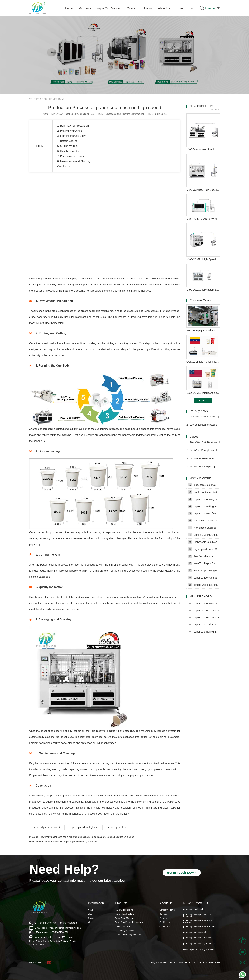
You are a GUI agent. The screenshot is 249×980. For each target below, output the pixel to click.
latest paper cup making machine (198, 949)
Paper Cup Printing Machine (128, 935)
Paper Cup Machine (124, 910)
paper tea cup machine (204, 610)
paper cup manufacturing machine (204, 513)
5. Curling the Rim (67, 146)
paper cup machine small (195, 932)
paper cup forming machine (204, 499)
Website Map (36, 963)
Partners (163, 918)
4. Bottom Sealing (67, 141)
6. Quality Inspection (69, 151)
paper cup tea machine (204, 617)
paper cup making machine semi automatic (205, 632)
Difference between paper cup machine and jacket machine (203, 418)
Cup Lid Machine (123, 926)
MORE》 (215, 109)
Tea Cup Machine (201, 556)
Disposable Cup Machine (204, 542)
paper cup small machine (205, 624)
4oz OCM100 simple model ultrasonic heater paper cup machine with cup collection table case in (203, 452)
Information (96, 903)
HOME (52, 99)
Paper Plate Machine (125, 914)
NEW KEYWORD (196, 903)
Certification (165, 922)
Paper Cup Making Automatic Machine (204, 570)
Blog (61, 99)
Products (121, 903)
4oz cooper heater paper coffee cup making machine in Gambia (201, 460)
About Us (166, 903)
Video (91, 922)
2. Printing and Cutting (70, 131)
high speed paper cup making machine (204, 528)
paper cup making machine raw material (198, 921)
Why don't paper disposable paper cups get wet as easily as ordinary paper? (202, 426)
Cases (91, 918)
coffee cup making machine (204, 521)
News (91, 910)
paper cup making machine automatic (200, 926)
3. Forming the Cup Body (71, 136)
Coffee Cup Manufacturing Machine (204, 535)
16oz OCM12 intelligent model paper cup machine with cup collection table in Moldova (203, 444)
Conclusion (64, 166)
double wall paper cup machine (204, 585)
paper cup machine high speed (85, 827)
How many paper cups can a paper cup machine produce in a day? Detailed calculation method (87, 837)
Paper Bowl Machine (124, 918)
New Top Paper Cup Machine (204, 563)
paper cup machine (117, 827)
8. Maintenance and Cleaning (74, 161)
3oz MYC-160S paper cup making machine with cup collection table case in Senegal (202, 468)
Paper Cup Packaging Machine (129, 922)
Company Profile (167, 910)
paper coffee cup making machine (204, 578)
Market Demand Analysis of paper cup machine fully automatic (67, 842)
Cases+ (203, 401)
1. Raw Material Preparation (73, 126)
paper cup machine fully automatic (199, 944)
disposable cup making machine (204, 485)
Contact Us (165, 926)
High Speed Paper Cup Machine (204, 549)
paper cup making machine (204, 506)
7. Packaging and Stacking (72, 156)
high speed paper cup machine (47, 827)
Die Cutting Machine (124, 930)
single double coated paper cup (204, 492)
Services (163, 914)
